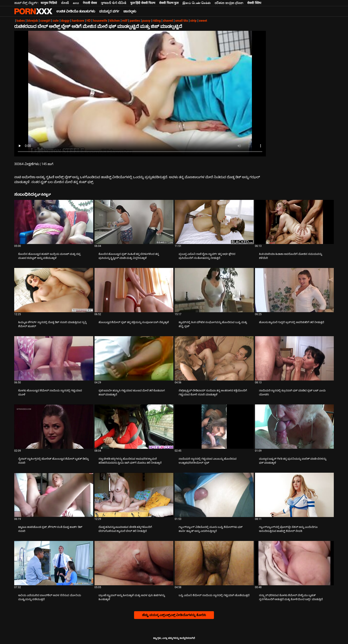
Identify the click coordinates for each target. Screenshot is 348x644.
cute (56, 21)
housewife (100, 21)
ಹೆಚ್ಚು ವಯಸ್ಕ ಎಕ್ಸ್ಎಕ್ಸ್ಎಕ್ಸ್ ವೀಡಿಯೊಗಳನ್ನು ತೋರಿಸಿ (174, 615)
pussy (146, 21)
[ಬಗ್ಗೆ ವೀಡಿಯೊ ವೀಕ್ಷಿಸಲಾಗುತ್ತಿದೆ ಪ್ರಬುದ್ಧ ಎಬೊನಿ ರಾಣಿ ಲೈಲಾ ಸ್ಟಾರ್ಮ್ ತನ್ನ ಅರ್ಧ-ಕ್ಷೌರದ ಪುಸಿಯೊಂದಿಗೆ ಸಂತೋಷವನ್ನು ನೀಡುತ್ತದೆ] (214, 222)
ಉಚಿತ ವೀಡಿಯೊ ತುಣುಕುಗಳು (76, 11)
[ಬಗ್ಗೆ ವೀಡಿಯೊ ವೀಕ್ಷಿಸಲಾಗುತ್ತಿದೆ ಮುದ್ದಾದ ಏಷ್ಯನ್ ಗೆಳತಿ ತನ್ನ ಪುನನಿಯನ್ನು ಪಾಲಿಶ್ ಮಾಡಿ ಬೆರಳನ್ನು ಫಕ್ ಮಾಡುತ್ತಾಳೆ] (295, 427)
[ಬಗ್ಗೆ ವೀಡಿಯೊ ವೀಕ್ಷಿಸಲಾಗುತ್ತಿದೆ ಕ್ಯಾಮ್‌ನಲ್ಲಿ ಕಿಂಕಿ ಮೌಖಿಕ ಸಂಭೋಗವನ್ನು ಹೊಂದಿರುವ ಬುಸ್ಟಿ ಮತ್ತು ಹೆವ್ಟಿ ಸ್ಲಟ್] (214, 290)
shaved (168, 21)
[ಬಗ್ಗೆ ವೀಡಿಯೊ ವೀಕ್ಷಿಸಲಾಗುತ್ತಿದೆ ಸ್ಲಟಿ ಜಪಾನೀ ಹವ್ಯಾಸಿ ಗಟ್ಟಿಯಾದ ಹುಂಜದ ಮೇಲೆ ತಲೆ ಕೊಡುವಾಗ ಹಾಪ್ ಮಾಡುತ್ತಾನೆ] (134, 358)
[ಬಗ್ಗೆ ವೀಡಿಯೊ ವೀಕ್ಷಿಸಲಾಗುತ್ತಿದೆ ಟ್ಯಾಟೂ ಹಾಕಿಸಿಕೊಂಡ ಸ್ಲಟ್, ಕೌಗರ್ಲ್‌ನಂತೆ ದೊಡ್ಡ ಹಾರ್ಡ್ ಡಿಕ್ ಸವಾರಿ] (54, 495)
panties (135, 21)
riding (157, 21)
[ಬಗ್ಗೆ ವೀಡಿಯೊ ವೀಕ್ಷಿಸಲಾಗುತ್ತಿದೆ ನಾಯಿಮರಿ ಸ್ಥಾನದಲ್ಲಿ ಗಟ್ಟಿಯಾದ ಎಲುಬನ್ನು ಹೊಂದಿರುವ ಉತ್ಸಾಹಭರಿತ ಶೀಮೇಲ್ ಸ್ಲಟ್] (214, 427)
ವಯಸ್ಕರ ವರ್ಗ (109, 11)
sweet (203, 21)
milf (125, 21)
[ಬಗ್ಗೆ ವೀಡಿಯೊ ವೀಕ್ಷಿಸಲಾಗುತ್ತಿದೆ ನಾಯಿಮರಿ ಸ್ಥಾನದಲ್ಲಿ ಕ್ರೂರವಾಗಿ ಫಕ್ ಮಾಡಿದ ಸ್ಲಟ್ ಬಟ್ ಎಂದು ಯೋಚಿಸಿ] (295, 358)
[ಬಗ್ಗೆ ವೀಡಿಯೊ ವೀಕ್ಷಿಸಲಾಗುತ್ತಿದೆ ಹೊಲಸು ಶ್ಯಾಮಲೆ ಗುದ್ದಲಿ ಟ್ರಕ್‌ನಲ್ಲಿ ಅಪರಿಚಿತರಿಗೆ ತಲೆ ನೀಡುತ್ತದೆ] (295, 290)
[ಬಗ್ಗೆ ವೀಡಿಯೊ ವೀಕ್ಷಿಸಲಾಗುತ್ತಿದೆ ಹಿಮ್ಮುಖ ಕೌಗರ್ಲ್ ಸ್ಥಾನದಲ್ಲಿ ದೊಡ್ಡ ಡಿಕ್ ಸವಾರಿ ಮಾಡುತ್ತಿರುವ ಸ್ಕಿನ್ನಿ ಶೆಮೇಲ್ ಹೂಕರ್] (54, 290)
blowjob (33, 21)
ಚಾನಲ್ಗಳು (130, 11)
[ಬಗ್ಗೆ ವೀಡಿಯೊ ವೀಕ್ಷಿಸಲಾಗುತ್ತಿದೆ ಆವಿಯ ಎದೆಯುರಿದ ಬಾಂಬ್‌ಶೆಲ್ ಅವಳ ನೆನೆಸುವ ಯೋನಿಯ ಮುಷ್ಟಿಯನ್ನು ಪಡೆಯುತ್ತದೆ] (54, 563)
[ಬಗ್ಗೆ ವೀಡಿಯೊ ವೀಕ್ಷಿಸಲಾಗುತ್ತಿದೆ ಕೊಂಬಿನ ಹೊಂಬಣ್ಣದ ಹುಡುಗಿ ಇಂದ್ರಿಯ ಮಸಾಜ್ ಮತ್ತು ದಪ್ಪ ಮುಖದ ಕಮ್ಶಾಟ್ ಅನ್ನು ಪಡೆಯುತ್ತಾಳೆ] (54, 222)
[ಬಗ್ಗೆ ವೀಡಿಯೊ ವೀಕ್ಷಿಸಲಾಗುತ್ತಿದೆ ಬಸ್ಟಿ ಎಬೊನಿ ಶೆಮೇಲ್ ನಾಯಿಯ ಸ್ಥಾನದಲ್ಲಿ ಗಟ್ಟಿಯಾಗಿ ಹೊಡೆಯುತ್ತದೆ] (214, 563)
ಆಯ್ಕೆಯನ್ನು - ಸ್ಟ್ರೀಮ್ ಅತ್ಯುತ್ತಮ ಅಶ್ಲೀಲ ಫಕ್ (33, 11)
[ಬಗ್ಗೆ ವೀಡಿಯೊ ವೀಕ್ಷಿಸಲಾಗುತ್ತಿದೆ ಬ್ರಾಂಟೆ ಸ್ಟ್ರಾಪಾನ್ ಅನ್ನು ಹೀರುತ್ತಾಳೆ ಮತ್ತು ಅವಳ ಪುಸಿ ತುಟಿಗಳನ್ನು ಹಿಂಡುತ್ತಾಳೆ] (134, 563)
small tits (182, 21)
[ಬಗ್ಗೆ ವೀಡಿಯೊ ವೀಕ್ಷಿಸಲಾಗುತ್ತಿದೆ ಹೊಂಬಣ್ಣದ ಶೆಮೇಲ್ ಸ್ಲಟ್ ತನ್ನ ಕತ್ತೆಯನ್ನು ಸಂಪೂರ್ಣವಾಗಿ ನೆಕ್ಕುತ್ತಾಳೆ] (134, 290)
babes (21, 21)
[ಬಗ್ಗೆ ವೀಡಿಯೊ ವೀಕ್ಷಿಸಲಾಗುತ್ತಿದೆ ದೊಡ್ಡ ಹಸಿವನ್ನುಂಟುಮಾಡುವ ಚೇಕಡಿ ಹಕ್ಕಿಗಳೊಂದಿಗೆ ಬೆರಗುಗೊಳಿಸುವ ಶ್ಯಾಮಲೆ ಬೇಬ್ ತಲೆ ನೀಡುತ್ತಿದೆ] (134, 495)
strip (193, 21)
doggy (65, 21)
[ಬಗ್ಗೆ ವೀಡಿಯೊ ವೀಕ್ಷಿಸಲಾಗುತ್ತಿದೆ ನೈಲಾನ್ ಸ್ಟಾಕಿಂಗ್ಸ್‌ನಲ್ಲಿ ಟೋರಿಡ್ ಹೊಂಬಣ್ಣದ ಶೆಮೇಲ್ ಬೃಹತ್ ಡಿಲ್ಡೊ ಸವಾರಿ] (54, 427)
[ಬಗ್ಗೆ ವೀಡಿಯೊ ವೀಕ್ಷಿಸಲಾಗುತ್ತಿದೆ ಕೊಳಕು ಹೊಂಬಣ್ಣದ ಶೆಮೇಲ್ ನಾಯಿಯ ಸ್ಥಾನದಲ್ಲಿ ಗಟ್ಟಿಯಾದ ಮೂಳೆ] (54, 358)
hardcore (78, 21)
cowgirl (45, 21)
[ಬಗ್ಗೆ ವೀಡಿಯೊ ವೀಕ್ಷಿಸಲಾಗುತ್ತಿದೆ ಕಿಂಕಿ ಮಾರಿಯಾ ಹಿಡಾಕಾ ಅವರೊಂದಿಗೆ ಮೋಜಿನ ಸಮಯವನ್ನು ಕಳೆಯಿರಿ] (295, 222)
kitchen (115, 21)
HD (88, 21)
